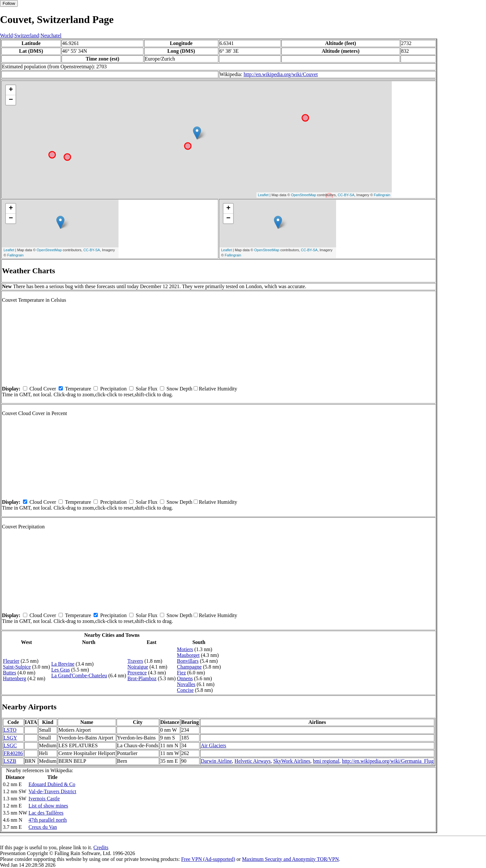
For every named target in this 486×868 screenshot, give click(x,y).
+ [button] (11, 90)
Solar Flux (147, 389)
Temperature (78, 389)
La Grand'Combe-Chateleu (79, 676)
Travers (135, 661)
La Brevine (63, 664)
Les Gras (60, 670)
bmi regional (326, 761)
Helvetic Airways (253, 761)
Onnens (185, 678)
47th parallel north (48, 820)
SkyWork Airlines (292, 761)
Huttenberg (15, 678)
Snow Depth (179, 389)
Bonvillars (188, 661)
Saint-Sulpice (17, 667)
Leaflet (263, 195)
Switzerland (27, 35)
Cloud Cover (43, 389)
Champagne (189, 667)
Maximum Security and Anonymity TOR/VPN (291, 859)
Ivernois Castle (44, 799)
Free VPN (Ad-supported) (208, 859)
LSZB (10, 761)
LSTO (10, 730)
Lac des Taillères (46, 813)
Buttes (10, 673)
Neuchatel (51, 35)
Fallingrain (382, 195)
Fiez (181, 673)
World (6, 35)
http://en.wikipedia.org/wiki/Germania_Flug (388, 761)
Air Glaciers (214, 745)
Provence (137, 673)
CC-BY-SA (346, 195)
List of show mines (48, 806)
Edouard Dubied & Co (52, 784)
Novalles (186, 684)
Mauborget (188, 655)
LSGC (10, 745)
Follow (9, 3)
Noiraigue (138, 667)
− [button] (11, 100)
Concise (185, 690)
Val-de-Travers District (52, 791)
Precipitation (113, 389)
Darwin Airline (216, 761)
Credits (101, 847)
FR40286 (13, 753)
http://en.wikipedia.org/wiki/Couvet (281, 74)
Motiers (185, 649)
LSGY (10, 738)
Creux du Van (43, 827)
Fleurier (11, 661)
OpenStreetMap (304, 195)
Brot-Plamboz (142, 678)
